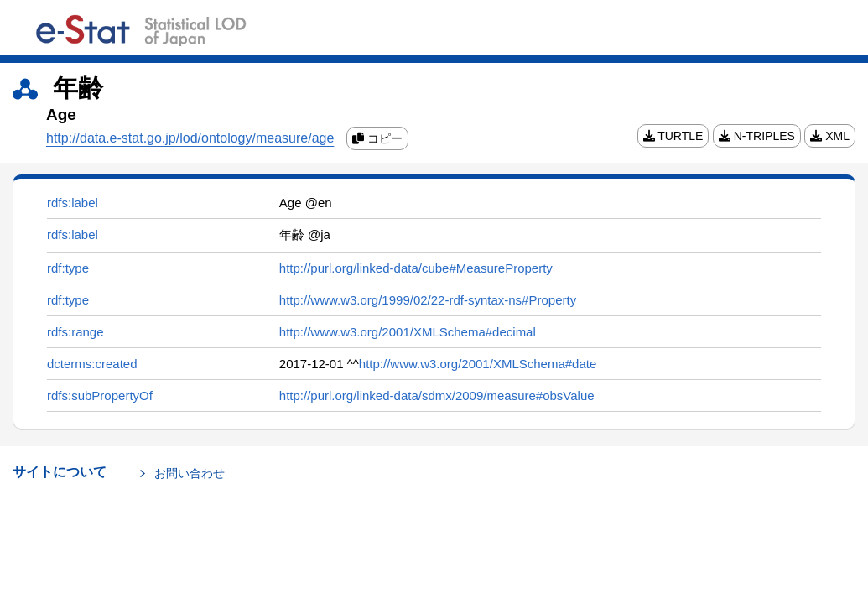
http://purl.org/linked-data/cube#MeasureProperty (416, 268)
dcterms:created (92, 364)
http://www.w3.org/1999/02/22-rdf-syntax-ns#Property (428, 300)
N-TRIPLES (757, 136)
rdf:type (68, 268)
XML (830, 136)
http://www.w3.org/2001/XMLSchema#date (478, 364)
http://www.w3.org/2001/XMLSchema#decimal (408, 332)
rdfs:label (73, 203)
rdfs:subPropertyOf (100, 396)
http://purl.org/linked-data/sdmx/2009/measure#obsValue (437, 396)
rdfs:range (75, 332)
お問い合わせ (190, 473)
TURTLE (673, 136)
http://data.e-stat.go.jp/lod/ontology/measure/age (190, 138)
